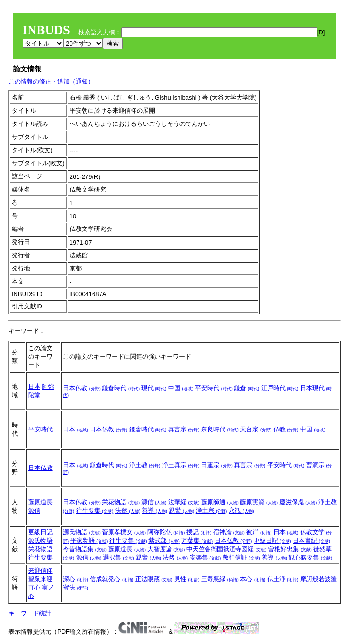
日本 (34, 387)
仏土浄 (283, 579)
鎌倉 (247, 388)
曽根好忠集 (290, 549)
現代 (154, 388)
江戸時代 (280, 388)
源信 (34, 510)
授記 (199, 532)
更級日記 (40, 532)
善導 (155, 510)
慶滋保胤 (298, 502)
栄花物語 (121, 502)
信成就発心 (112, 579)
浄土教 (145, 465)
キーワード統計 (30, 613)
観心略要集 (310, 557)
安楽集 (206, 557)
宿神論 (229, 532)
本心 (253, 579)
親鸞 (181, 510)
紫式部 (164, 540)
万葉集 (197, 540)
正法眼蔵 (154, 579)
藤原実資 (259, 502)
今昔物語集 (85, 549)
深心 (76, 579)
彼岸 (259, 532)
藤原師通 (220, 502)
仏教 (286, 429)
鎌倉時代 (121, 388)
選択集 (119, 557)
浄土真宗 (181, 465)
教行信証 (241, 557)
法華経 (184, 502)
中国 (181, 388)
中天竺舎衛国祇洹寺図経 (227, 549)
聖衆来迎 (40, 579)
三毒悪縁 (220, 579)
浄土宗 (212, 510)
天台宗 (256, 429)
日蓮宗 (217, 465)
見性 (187, 579)
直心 (34, 587)
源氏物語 (40, 540)
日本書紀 (311, 540)
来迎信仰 (40, 571)
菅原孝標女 (124, 532)
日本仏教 (82, 388)
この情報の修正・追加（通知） (51, 81)
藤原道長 (40, 502)
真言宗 (184, 429)
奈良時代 (220, 429)
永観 (241, 510)
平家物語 (89, 540)
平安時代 (214, 388)
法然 (128, 510)
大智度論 (166, 549)
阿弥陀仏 (166, 532)
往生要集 (95, 510)
